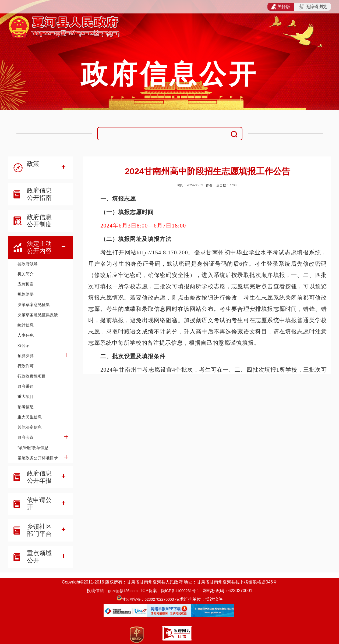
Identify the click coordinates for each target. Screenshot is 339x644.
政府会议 (26, 437)
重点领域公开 (39, 557)
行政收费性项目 (32, 376)
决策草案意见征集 (34, 305)
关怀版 (281, 7)
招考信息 (26, 407)
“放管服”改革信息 (33, 448)
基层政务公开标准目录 (38, 458)
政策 (33, 164)
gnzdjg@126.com (123, 591)
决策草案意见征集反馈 (38, 315)
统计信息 (26, 325)
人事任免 (26, 335)
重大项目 (26, 396)
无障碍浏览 (313, 7)
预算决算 (26, 356)
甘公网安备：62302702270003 (148, 599)
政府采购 (26, 386)
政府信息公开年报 (39, 477)
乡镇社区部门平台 (39, 530)
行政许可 (26, 366)
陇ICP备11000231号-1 (180, 591)
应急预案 (26, 284)
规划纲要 (26, 294)
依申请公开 (39, 504)
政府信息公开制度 (39, 221)
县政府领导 (28, 264)
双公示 (24, 345)
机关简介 (26, 274)
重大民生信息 (30, 417)
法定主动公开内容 (39, 247)
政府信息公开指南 (39, 194)
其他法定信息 (30, 427)
